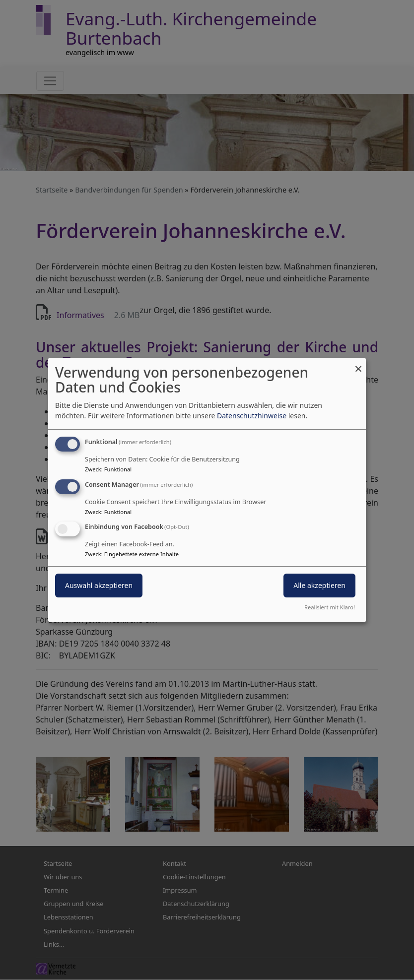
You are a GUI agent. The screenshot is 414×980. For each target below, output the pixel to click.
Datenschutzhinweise (252, 416)
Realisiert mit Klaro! (330, 607)
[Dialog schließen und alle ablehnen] (358, 364)
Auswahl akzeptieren (99, 586)
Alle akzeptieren (319, 586)
